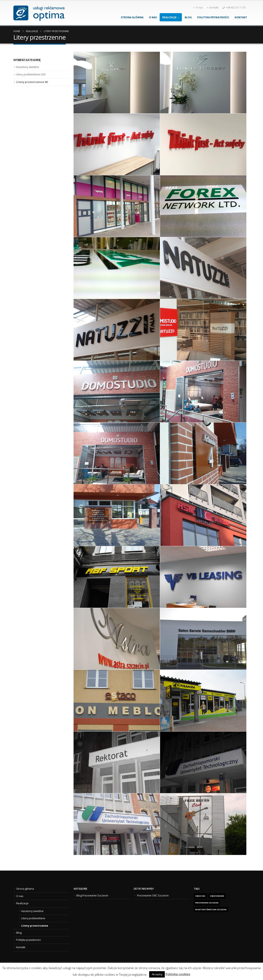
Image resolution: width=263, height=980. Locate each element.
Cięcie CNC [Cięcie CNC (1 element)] (200, 896)
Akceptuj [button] (157, 974)
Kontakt (213, 7)
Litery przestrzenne (35, 926)
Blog (188, 17)
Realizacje (169, 17)
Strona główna (132, 17)
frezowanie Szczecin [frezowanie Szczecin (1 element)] (207, 903)
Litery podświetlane (33, 918)
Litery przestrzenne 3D (32, 82)
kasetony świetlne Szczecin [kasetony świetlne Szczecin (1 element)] (211, 909)
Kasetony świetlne (28, 67)
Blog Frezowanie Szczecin (92, 896)
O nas (198, 7)
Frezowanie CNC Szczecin (153, 896)
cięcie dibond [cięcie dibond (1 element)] (217, 896)
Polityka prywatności (213, 17)
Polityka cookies (178, 974)
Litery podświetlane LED (31, 74)
